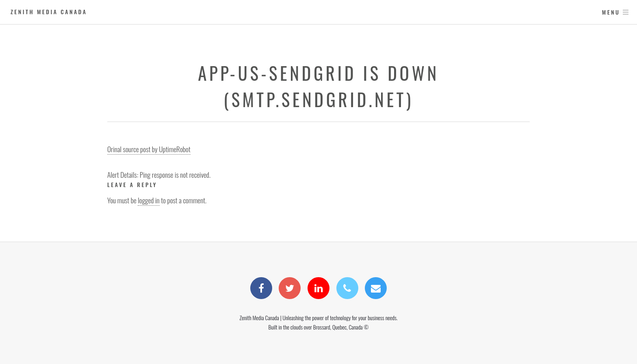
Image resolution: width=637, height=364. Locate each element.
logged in (148, 200)
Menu (611, 12)
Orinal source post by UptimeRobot (149, 149)
